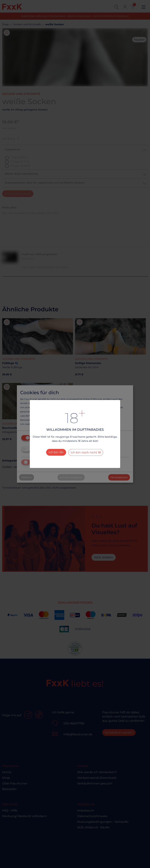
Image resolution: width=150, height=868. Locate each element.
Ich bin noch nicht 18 (86, 452)
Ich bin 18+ (56, 452)
